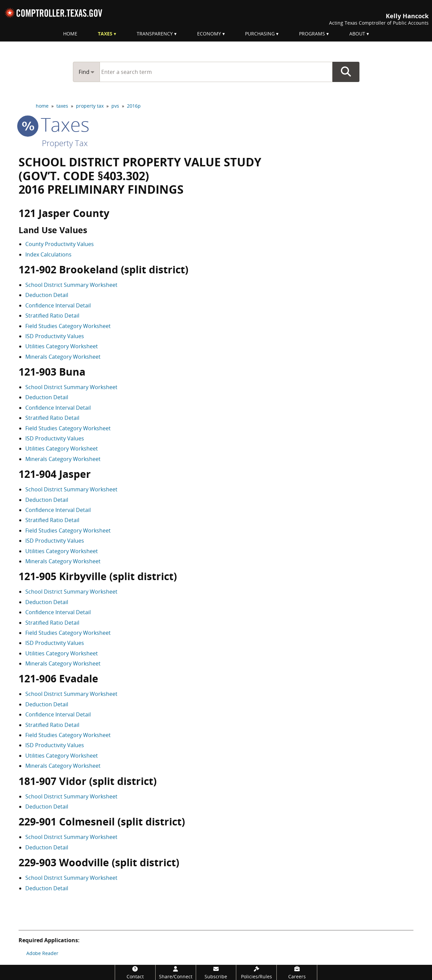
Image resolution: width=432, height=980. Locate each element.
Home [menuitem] (70, 34)
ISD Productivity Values (55, 336)
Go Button (346, 72)
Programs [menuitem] (312, 34)
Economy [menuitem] (209, 34)
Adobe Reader (42, 953)
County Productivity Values (60, 244)
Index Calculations (48, 254)
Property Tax (65, 143)
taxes (62, 106)
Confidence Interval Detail (58, 305)
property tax (90, 106)
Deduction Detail (47, 295)
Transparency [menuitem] (155, 34)
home (42, 106)
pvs (115, 106)
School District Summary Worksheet (71, 285)
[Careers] (297, 972)
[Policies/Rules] (256, 972)
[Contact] (135, 972)
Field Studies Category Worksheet (68, 326)
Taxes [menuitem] (105, 34)
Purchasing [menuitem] (260, 34)
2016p (134, 106)
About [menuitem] (357, 34)
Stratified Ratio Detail (52, 316)
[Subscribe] (216, 972)
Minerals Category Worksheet (63, 357)
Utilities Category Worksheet (62, 346)
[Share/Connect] (176, 972)
